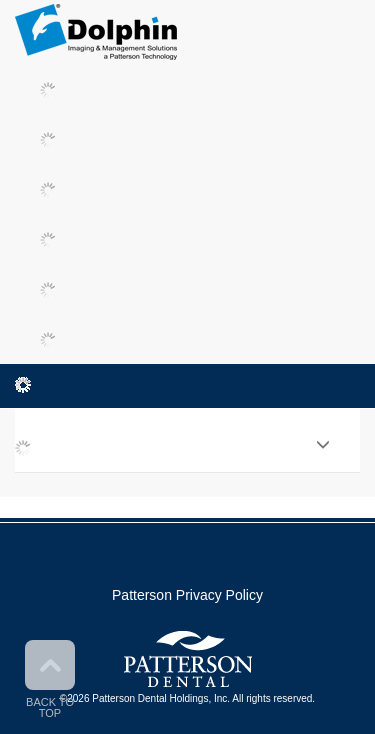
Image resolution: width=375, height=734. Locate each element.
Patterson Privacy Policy (187, 595)
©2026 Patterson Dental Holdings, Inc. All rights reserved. (187, 698)
